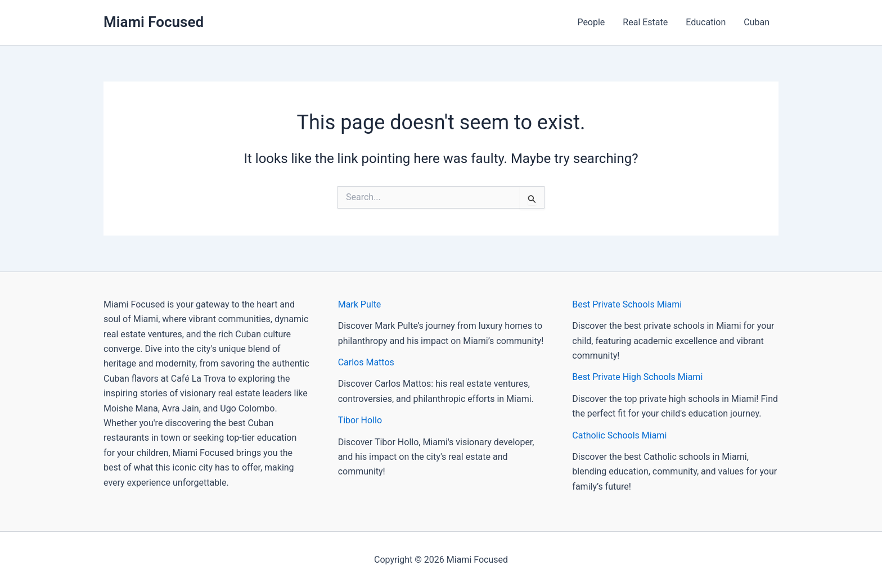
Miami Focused (154, 22)
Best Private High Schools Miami (637, 377)
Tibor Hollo (360, 420)
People (591, 22)
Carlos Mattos (366, 362)
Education (706, 22)
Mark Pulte (360, 304)
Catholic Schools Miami (619, 435)
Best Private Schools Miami (627, 304)
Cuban (757, 22)
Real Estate (645, 22)
